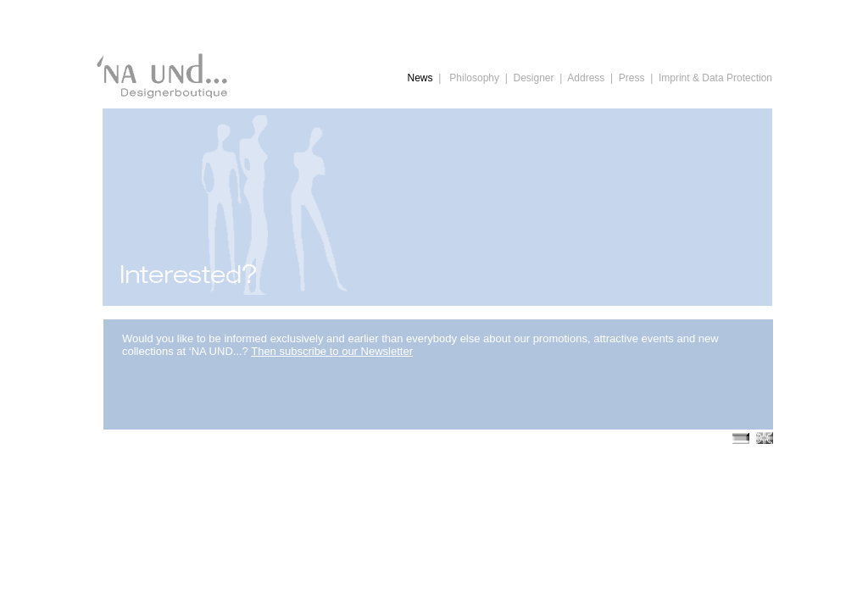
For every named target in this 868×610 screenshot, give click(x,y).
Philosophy (474, 78)
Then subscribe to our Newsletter (332, 351)
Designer (533, 78)
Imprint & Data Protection (715, 78)
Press (632, 78)
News (420, 78)
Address (586, 78)
